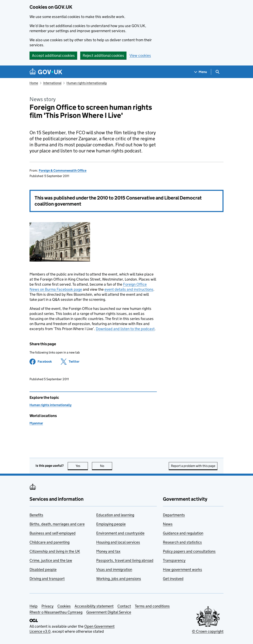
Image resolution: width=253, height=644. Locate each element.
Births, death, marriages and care (57, 524)
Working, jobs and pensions (119, 579)
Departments (174, 515)
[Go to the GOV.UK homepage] (46, 72)
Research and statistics (182, 542)
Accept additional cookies (53, 55)
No (106, 466)
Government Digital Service (109, 612)
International (52, 83)
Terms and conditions (152, 606)
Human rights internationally (87, 83)
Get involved (173, 579)
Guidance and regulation (183, 533)
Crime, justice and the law (51, 560)
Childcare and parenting (50, 542)
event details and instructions (129, 289)
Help (34, 606)
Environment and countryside (120, 533)
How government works (182, 570)
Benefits (36, 515)
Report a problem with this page (193, 466)
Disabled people (43, 570)
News (168, 524)
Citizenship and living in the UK (55, 551)
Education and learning (115, 515)
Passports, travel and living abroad (125, 560)
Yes (82, 466)
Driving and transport (47, 579)
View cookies (140, 55)
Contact (124, 606)
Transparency (174, 560)
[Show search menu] (217, 72)
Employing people (111, 524)
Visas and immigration (114, 570)
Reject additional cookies (103, 55)
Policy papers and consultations (189, 551)
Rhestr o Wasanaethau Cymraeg (56, 612)
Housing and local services (118, 542)
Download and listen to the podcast (125, 329)
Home (34, 83)
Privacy (47, 606)
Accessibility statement (94, 606)
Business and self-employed (53, 533)
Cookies (64, 606)
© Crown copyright (208, 631)
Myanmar (36, 423)
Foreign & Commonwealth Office (63, 171)
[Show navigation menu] (201, 72)
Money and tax (108, 551)
